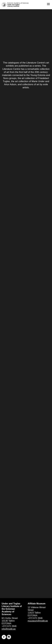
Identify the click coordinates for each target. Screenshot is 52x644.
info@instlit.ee (9, 629)
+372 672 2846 (9, 626)
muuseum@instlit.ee (38, 621)
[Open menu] (48, 4)
